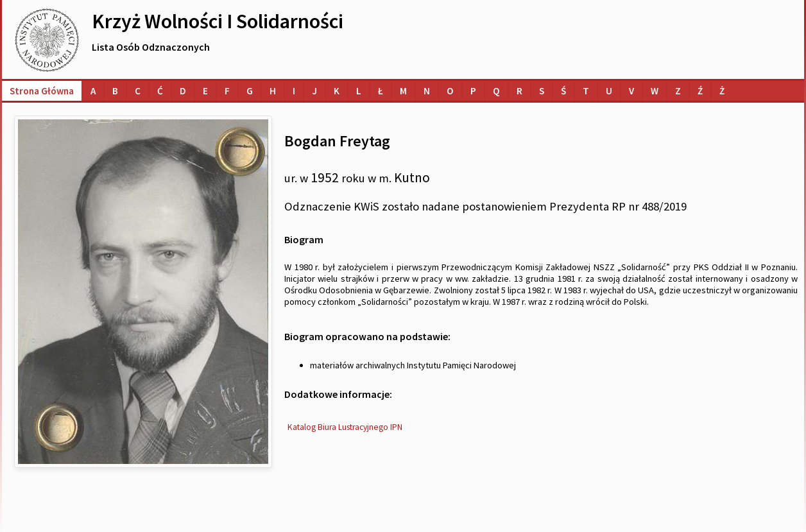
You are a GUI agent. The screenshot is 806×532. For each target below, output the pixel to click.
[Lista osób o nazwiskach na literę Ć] (160, 91)
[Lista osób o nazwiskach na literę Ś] (563, 91)
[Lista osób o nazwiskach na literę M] (403, 91)
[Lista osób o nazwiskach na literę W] (655, 91)
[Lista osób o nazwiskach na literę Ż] (722, 91)
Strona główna (42, 91)
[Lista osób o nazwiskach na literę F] (227, 91)
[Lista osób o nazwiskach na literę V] (631, 91)
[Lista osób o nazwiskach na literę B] (115, 91)
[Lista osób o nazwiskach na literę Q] (496, 91)
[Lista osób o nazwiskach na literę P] (473, 91)
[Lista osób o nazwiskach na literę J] (314, 91)
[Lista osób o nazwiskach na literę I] (294, 91)
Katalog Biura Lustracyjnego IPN (345, 427)
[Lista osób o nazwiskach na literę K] (337, 91)
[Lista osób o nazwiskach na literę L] (359, 91)
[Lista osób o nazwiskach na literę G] (250, 91)
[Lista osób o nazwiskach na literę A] (93, 91)
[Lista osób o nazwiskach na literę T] (586, 91)
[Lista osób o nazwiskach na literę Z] (678, 91)
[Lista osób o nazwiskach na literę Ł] (381, 91)
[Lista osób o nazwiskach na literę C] (138, 91)
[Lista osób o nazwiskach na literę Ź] (700, 91)
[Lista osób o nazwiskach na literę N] (427, 91)
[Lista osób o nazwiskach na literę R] (519, 91)
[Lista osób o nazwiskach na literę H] (273, 91)
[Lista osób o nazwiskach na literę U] (609, 91)
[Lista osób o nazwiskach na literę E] (205, 91)
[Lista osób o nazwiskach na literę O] (450, 91)
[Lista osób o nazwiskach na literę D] (183, 91)
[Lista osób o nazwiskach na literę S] (542, 91)
